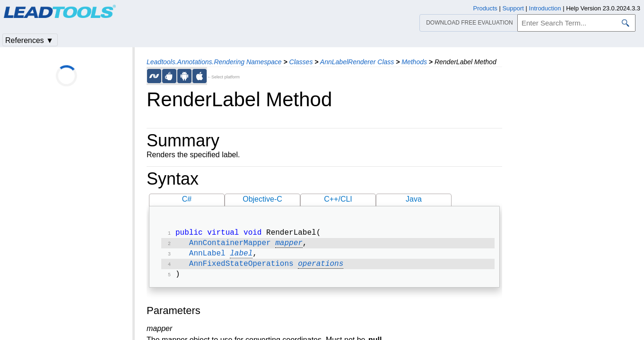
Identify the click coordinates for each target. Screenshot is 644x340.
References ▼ (29, 40)
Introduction (545, 8)
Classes (301, 62)
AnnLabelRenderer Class (357, 62)
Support (513, 8)
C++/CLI (338, 199)
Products (485, 8)
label (241, 256)
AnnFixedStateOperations (241, 268)
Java (414, 199)
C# (187, 199)
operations (321, 268)
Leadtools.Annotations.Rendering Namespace (214, 62)
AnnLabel (207, 256)
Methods (414, 62)
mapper (289, 245)
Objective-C (262, 199)
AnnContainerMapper (230, 245)
